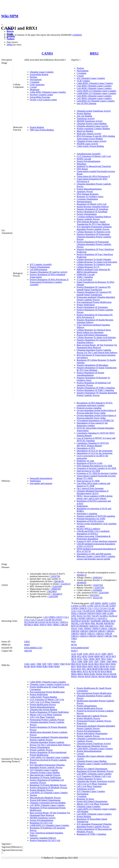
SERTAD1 (94, 626)
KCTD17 (88, 616)
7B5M (91, 659)
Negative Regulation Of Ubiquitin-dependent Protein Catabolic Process (97, 394)
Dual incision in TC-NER (88, 481)
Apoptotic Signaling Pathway (43, 838)
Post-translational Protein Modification (94, 302)
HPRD (10, 45)
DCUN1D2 (57, 620)
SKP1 (50, 625)
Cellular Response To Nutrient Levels (94, 232)
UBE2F (83, 633)
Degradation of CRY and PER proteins (94, 554)
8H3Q (33, 666)
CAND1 (47, 53)
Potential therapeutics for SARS (91, 519)
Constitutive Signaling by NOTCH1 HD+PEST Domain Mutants (93, 444)
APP (92, 603)
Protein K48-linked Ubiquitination (92, 335)
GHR (104, 613)
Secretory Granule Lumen (41, 95)
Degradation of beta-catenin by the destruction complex (92, 424)
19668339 (55, 589)
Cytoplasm (35, 82)
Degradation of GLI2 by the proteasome (95, 453)
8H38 (79, 666)
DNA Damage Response (88, 194)
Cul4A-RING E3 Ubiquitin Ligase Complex (97, 91)
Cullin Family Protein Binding (90, 146)
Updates (11, 39)
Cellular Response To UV (88, 267)
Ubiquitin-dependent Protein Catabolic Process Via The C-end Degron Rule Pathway (97, 351)
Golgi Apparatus (37, 85)
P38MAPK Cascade (86, 274)
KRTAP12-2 (92, 618)
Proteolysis (82, 723)
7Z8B (79, 661)
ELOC (93, 611)
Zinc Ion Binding (84, 116)
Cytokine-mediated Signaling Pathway (94, 217)
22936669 (97, 590)
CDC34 (97, 606)
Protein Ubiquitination (40, 267)
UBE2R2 (108, 636)
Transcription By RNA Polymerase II (93, 176)
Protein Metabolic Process (41, 790)
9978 (73, 642)
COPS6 (74, 608)
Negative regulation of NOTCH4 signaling (96, 516)
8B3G (115, 661)
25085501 (97, 578)
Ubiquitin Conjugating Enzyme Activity (95, 738)
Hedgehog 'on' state (85, 461)
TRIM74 (96, 628)
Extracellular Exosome (40, 97)
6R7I (114, 656)
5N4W (91, 656)
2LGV (98, 654)
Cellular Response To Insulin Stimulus (94, 259)
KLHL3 (75, 618)
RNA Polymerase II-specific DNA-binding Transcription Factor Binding (96, 137)
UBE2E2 (110, 631)
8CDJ (68, 664)
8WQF (88, 677)
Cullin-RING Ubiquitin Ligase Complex (48, 92)
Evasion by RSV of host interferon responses (97, 541)
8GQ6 (91, 664)
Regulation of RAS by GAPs (90, 463)
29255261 (94, 595)
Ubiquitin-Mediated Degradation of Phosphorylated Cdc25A (93, 492)
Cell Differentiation (38, 269)
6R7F (103, 656)
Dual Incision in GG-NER (88, 471)
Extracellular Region (39, 74)
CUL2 (27, 620)
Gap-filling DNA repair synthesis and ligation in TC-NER (93, 485)
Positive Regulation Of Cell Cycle (45, 840)
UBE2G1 (91, 633)
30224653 (57, 594)
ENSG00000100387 (80, 648)
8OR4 (57, 666)
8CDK (27, 666)
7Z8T (44, 664)
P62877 (75, 651)
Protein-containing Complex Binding (93, 129)
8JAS (74, 669)
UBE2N (100, 636)
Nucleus (33, 77)
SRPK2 (56, 625)
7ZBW (56, 664)
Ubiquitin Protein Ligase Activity (92, 141)
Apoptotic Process (85, 191)
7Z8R (39, 664)
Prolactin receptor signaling (89, 408)
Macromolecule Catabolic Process (45, 775)
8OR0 (39, 666)
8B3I (73, 664)
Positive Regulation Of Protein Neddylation (49, 712)
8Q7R (97, 672)
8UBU (93, 674)
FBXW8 (91, 613)
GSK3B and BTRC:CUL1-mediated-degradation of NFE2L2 (93, 532)
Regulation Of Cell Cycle (41, 823)
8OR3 (51, 666)
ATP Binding (82, 811)
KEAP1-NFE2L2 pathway (88, 529)
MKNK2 (106, 621)
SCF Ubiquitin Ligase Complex (91, 78)
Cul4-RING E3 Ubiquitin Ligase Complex (96, 101)
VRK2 (74, 639)
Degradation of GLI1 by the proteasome (95, 451)
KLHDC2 (104, 616)
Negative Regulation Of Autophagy (93, 209)
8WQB (113, 674)
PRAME (100, 623)
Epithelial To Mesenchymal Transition (94, 166)
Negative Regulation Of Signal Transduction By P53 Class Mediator (97, 369)
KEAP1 (96, 616)
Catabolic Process (85, 741)
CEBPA (51, 617)
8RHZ (74, 674)
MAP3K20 (76, 621)
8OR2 (45, 666)
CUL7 (80, 611)
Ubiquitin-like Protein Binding (43, 710)
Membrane (35, 90)
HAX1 (80, 616)
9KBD (114, 677)
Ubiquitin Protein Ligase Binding (92, 124)
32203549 (57, 586)
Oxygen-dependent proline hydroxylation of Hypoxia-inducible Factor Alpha (96, 412)
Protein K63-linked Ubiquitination (92, 801)
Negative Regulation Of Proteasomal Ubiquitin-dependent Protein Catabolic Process (94, 237)
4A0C (33, 664)
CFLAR (105, 606)
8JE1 (84, 669)
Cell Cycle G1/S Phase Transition (45, 702)
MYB (113, 621)
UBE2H (109, 633)
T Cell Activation (84, 280)
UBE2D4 (93, 631)
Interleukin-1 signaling (87, 514)
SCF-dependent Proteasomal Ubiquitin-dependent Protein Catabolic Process (94, 228)
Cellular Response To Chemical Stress (94, 330)
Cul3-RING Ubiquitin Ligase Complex (94, 88)
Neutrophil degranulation (41, 478)
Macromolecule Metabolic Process (45, 798)
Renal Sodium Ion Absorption (90, 332)
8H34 (102, 664)
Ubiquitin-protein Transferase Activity (94, 111)
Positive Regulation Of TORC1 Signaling (95, 390)
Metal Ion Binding (85, 131)
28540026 (81, 583)
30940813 (81, 575)
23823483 (52, 591)
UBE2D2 (75, 631)
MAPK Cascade (84, 159)
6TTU (80, 659)
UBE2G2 (100, 633)
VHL (115, 636)
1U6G (27, 664)
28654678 (59, 581)
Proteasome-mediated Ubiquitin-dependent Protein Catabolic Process (96, 298)
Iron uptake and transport (41, 483)
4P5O (85, 656)
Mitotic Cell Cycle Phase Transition (46, 715)
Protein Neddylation (86, 305)
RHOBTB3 (109, 623)
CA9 (45, 617)
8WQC (74, 677)
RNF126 (75, 626)
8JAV (79, 669)
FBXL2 (75, 613)
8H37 (74, 666)
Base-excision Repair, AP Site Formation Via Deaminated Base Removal (97, 346)
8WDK (99, 674)
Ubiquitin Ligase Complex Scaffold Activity (50, 684)
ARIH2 (105, 603)
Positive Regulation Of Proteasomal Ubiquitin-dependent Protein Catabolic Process (94, 244)
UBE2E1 (102, 631)
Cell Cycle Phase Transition (42, 717)
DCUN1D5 (40, 622)
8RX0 (86, 674)
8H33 (97, 664)
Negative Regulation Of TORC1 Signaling (96, 388)
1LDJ (74, 654)
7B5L (85, 659)
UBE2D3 (84, 631)
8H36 (113, 664)
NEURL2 (75, 623)
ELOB (86, 611)
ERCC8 (107, 611)
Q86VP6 (28, 651)
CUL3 (33, 620)
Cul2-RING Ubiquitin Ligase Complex (94, 86)
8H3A (85, 666)
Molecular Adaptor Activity (89, 134)
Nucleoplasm (36, 79)
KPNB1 (82, 618)
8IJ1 (108, 666)
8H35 (108, 664)
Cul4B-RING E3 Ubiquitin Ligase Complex (96, 93)
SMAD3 (109, 626)
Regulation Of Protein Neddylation (45, 777)
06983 (27, 645)
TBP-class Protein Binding (42, 130)
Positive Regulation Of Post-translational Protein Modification (48, 754)
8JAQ (113, 666)
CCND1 (83, 606)
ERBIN (100, 611)
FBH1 (114, 611)
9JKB (108, 677)
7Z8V (50, 664)
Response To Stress (85, 799)
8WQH (102, 677)
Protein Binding (37, 127)
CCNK (90, 606)
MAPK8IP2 (96, 621)
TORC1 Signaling (85, 277)
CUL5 (74, 611)
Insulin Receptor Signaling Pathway (93, 207)
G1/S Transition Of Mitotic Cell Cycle (94, 156)
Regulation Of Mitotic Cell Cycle (92, 204)
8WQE (81, 677)
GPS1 (74, 616)
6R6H (97, 656)
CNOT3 (59, 617)
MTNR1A (29, 625)
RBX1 (94, 53)
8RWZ (80, 674)
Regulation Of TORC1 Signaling (91, 834)
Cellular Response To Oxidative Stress (94, 264)
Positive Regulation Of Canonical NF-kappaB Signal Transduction (94, 288)
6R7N (74, 659)
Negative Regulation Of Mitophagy (93, 365)
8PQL (80, 672)
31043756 (98, 585)
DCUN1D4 (29, 622)
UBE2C (104, 628)
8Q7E (85, 672)
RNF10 (43, 625)
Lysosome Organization (87, 199)
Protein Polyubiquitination (88, 161)
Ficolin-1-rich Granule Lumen (43, 100)
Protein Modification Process (43, 705)
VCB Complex (83, 81)
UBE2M (64, 625)
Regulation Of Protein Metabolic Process (48, 785)
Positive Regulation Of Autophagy (92, 212)
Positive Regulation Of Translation (92, 307)
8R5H (109, 672)
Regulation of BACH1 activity (90, 521)
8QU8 (103, 672)
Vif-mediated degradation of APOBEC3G (95, 420)
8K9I (89, 669)
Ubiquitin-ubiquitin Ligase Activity (93, 126)
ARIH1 (98, 603)
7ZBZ (62, 664)
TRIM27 (88, 628)
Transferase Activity (86, 118)
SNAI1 (74, 628)
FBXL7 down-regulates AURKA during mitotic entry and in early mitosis (95, 497)
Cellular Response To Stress (89, 779)
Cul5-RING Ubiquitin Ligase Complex (94, 96)
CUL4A (40, 620)
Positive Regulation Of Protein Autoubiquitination (90, 374)
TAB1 (81, 628)
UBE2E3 (75, 633)
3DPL (104, 654)
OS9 (82, 623)
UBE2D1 (112, 628)
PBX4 (88, 623)
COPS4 (112, 606)
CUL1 (66, 617)
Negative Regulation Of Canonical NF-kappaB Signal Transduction (94, 293)
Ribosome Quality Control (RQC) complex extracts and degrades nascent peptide (96, 558)
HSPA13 (64, 622)
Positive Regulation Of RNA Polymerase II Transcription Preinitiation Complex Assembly (49, 282)
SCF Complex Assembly (41, 264)
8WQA (106, 674)
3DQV (110, 654)
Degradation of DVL (86, 448)
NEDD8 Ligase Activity (88, 144)
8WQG (95, 677)
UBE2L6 (84, 636)
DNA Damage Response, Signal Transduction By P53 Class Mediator (93, 223)
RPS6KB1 (84, 626)
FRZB (98, 613)
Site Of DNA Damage (87, 103)
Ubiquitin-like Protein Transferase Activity (96, 781)
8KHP (95, 669)
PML (93, 623)
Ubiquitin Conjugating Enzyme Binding (48, 803)
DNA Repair (82, 169)
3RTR (74, 656)
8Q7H (91, 672)
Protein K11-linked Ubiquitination (92, 769)
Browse (10, 31)
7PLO (74, 661)
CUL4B (48, 620)
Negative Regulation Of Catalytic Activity (49, 272)
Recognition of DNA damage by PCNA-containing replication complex (95, 404)
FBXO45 (83, 613)
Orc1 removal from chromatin (90, 488)
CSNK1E (83, 608)
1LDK (80, 654)
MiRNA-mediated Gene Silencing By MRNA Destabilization (94, 271)
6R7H (108, 656)
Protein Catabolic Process (88, 219)
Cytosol (33, 87)
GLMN (110, 613)
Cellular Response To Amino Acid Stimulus (96, 337)
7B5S (103, 659)
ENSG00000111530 (33, 648)
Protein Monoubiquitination (89, 189)
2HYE (92, 654)
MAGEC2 (103, 618)
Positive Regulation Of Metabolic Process (48, 788)
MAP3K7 (86, 621)
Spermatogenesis (84, 202)
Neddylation (35, 481)
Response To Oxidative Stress (90, 196)
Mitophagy (82, 164)
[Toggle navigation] (2, 25)
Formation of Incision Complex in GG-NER (96, 468)
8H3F (91, 666)
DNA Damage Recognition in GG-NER (94, 466)
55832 (27, 642)
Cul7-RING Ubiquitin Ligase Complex (94, 98)
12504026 (77, 35)
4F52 (79, 656)
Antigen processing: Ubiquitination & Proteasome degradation (94, 537)
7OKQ (109, 659)
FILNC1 (56, 622)
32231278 (97, 598)
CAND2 (75, 606)
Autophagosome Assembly (89, 154)
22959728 (55, 576)
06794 (74, 645)
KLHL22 (113, 616)
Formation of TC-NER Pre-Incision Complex (97, 473)
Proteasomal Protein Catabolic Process (47, 720)
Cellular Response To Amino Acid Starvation (97, 262)
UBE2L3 (75, 636)
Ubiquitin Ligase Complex (42, 72)
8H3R (102, 666)
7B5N (97, 659)
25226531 (65, 584)
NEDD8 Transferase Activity (90, 121)
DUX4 (49, 622)
